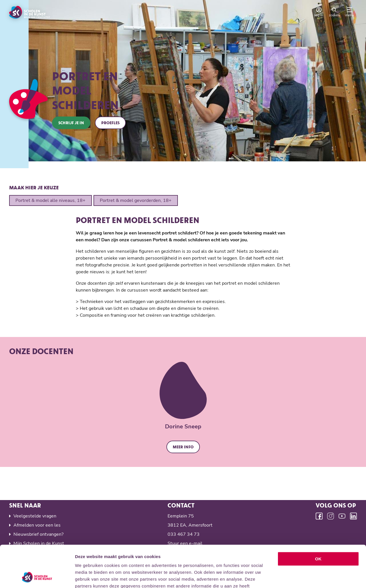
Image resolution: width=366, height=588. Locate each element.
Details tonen (309, 577)
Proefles (110, 123)
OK (318, 520)
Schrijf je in (71, 123)
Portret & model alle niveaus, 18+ (50, 200)
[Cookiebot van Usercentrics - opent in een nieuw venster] (37, 577)
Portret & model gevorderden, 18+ (136, 200)
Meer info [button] (183, 447)
